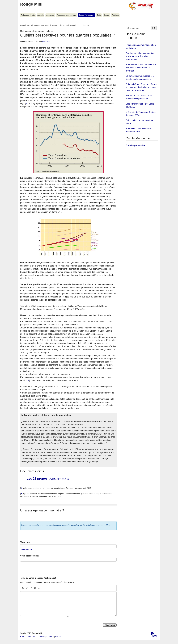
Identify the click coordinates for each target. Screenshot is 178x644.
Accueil (23, 25)
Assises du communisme (66, 15)
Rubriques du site (28, 15)
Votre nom (25, 542)
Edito (99, 15)
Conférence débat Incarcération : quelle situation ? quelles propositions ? (141, 56)
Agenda (41, 15)
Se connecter (26, 549)
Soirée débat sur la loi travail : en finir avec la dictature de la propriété (141, 68)
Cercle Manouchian (86, 15)
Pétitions (115, 15)
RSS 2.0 (59, 636)
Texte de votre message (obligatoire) (38, 578)
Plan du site (26, 636)
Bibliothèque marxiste (136, 145)
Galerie (106, 15)
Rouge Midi (31, 4)
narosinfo (46, 42)
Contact (50, 636)
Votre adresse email (30, 556)
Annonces (50, 15)
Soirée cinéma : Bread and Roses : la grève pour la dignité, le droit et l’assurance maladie (142, 87)
